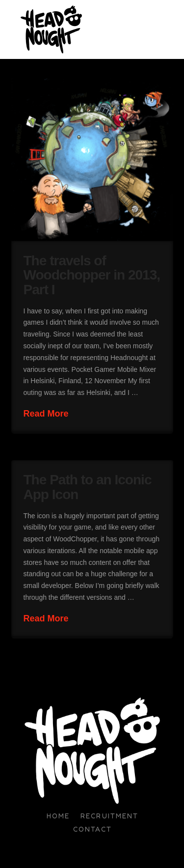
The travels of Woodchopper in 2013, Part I (92, 275)
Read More (46, 414)
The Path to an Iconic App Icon (88, 487)
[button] (169, 30)
